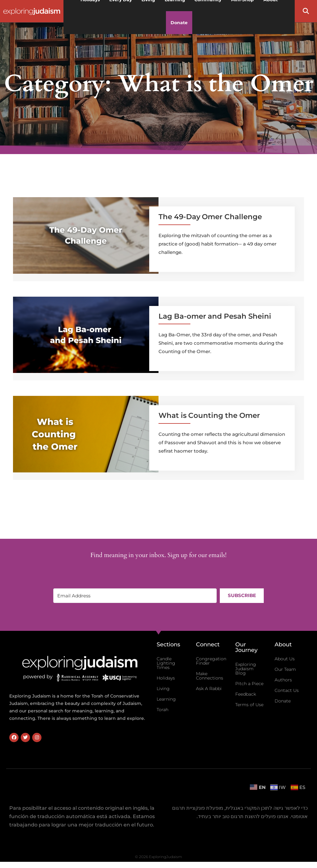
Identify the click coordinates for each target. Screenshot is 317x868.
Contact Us (287, 690)
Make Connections (210, 676)
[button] (306, 11)
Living (163, 689)
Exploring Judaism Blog (246, 669)
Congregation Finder (211, 661)
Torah (163, 710)
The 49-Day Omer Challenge (210, 217)
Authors (283, 680)
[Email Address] (135, 596)
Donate (179, 23)
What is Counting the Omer (209, 415)
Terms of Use (249, 705)
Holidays (166, 678)
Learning (166, 699)
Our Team (285, 669)
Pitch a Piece (249, 684)
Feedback (246, 694)
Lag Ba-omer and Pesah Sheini (215, 316)
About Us (285, 659)
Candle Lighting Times (166, 663)
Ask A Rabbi (209, 689)
